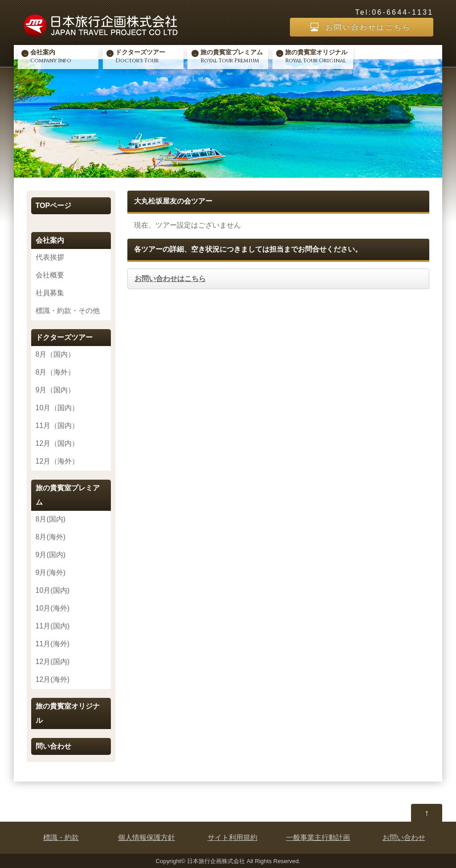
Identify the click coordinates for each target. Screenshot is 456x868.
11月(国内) (53, 626)
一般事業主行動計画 (318, 837)
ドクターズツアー (64, 337)
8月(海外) (51, 537)
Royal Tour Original (318, 56)
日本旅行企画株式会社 (216, 861)
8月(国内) (51, 519)
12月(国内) (53, 662)
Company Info (63, 56)
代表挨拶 (50, 257)
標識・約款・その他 (68, 311)
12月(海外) (53, 679)
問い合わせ (53, 746)
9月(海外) (51, 573)
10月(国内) (53, 590)
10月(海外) (53, 608)
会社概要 (50, 275)
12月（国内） (57, 443)
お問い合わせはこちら (368, 27)
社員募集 (50, 293)
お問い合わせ (404, 837)
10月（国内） (57, 408)
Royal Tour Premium (233, 56)
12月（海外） (57, 461)
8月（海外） (55, 372)
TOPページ (54, 206)
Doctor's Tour (148, 56)
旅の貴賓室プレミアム (68, 495)
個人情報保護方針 (147, 837)
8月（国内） (55, 354)
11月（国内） (57, 426)
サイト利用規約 (232, 837)
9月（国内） (55, 390)
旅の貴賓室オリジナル (68, 713)
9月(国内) (51, 555)
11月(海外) (53, 644)
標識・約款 (61, 837)
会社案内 (50, 240)
